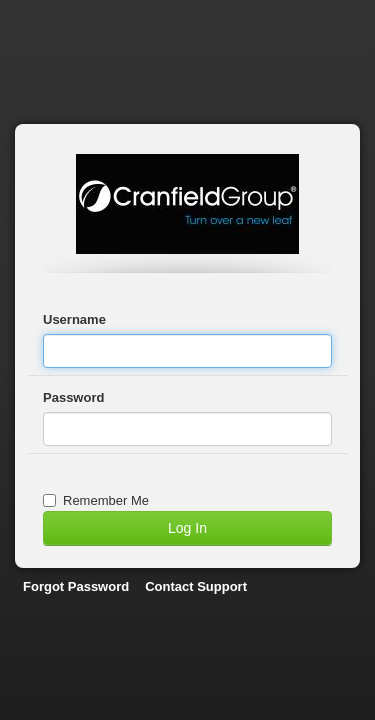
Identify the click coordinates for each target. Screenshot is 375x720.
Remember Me (96, 500)
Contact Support (196, 586)
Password (73, 397)
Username (74, 319)
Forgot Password (76, 586)
